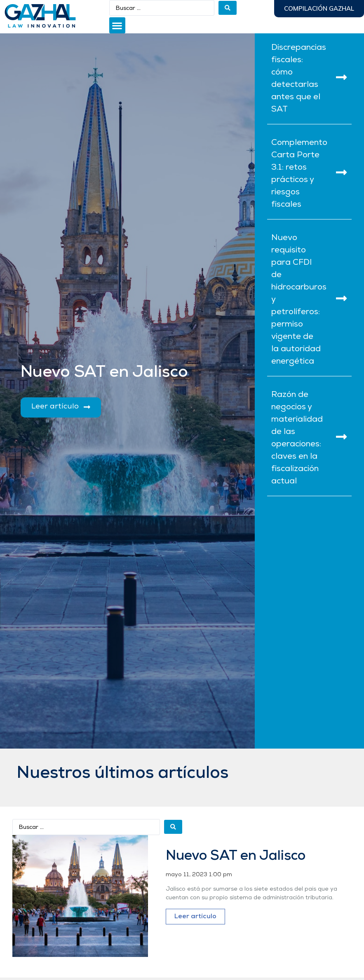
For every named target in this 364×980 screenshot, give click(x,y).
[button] (117, 25)
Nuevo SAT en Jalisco (236, 856)
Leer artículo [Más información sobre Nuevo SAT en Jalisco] (195, 917)
